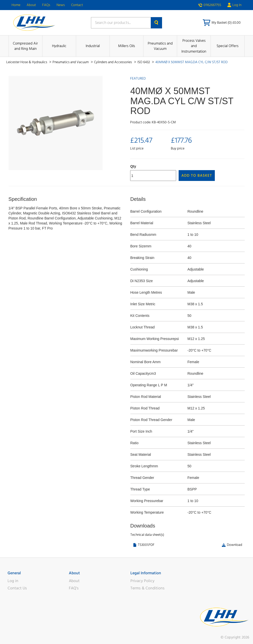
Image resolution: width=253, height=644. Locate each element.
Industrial (93, 46)
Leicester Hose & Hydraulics (27, 62)
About (31, 5)
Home (16, 5)
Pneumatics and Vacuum (160, 46)
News (61, 5)
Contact (77, 5)
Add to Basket (197, 176)
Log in (13, 581)
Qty (133, 166)
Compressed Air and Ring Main (25, 46)
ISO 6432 (144, 62)
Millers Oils (127, 46)
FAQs (46, 5)
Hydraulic (59, 46)
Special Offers (227, 46)
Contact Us (17, 588)
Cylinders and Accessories (113, 62)
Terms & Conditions (147, 588)
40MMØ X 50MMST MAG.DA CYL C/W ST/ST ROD (191, 62)
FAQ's (74, 588)
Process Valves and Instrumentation (194, 46)
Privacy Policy (142, 581)
